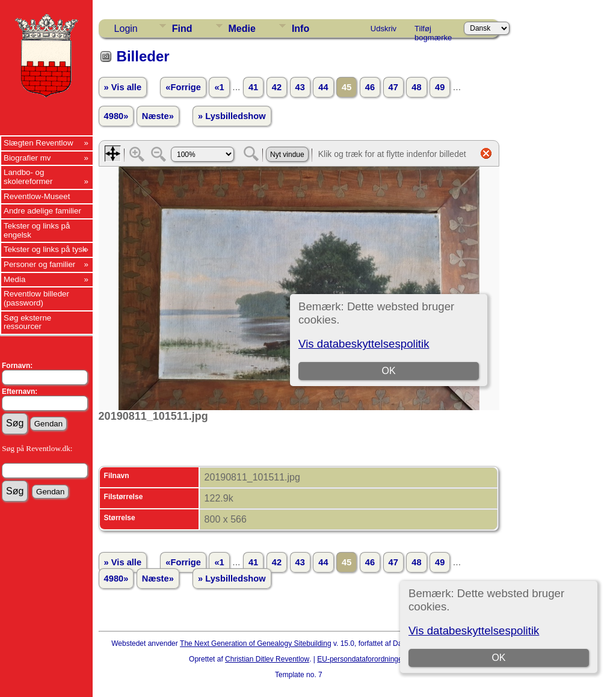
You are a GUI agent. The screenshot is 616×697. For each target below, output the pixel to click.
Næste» (158, 116)
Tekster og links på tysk (45, 249)
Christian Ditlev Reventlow (267, 659)
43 (300, 87)
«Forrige (183, 87)
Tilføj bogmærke (433, 31)
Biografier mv (27, 158)
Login (126, 29)
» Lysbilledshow (232, 116)
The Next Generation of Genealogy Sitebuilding (256, 643)
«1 (219, 87)
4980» (116, 116)
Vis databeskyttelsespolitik (474, 631)
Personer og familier (39, 264)
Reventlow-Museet (37, 196)
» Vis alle (123, 87)
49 (440, 87)
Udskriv (383, 29)
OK (499, 658)
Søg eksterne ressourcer (27, 322)
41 (253, 87)
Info (300, 29)
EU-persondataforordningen (362, 659)
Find (182, 29)
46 (370, 87)
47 (393, 87)
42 (277, 87)
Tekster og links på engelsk (37, 230)
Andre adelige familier (42, 211)
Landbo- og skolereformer (28, 177)
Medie (242, 29)
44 (323, 87)
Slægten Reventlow (38, 143)
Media (14, 279)
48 (416, 87)
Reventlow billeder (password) (36, 298)
